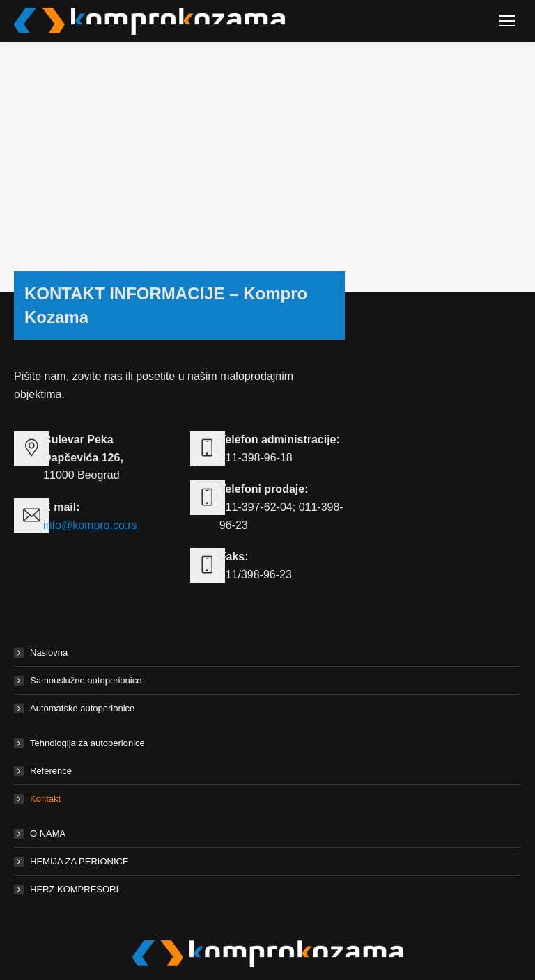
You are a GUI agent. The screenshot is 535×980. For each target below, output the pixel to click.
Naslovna (49, 653)
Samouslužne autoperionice (86, 680)
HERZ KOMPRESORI (74, 889)
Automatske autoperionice (82, 708)
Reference (51, 771)
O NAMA (48, 833)
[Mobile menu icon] (507, 21)
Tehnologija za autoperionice (87, 743)
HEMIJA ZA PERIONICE (79, 861)
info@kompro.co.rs (90, 525)
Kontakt (45, 799)
